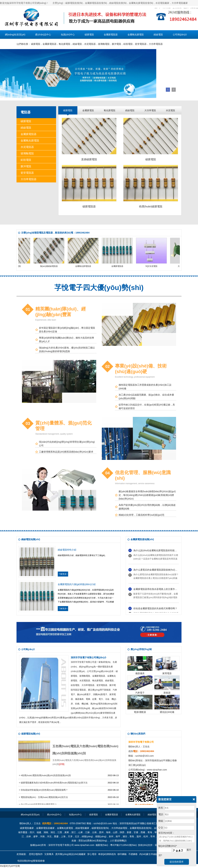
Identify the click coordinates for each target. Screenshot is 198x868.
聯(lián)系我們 (12, 43)
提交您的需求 (177, 862)
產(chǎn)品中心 (43, 35)
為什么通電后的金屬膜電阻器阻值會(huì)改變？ (158, 570)
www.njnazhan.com (157, 770)
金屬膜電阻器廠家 (45, 828)
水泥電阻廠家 (162, 3)
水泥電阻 (170, 110)
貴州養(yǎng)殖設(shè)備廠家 (70, 854)
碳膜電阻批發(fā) (74, 3)
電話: (161, 814)
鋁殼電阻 (128, 44)
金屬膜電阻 (88, 110)
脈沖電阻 (116, 44)
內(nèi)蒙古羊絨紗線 (150, 854)
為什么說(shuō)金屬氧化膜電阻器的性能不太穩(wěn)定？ (163, 551)
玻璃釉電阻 (104, 44)
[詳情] (62, 764)
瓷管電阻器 (141, 44)
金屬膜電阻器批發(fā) (141, 828)
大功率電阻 (150, 110)
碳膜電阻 (89, 35)
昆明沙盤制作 (36, 854)
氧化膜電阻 (65, 44)
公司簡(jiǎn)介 (180, 35)
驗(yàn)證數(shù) (168, 846)
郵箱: (161, 821)
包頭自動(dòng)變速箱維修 (31, 861)
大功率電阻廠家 (180, 3)
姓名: (161, 808)
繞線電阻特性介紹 (67, 550)
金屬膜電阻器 (111, 35)
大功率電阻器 (156, 44)
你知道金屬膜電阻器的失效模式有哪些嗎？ (155, 609)
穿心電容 (92, 854)
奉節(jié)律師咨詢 (107, 854)
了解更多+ (63, 574)
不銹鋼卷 (133, 854)
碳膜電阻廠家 (27, 828)
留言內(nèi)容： (166, 833)
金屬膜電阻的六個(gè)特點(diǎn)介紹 (77, 584)
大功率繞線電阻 (119, 828)
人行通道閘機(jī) (118, 841)
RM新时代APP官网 (10, 866)
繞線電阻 (158, 35)
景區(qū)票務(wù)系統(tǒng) (93, 841)
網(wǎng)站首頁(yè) (15, 35)
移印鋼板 (122, 854)
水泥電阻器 (90, 44)
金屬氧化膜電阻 (136, 35)
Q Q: (161, 828)
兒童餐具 (49, 854)
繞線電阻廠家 (82, 828)
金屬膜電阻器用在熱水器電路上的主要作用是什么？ (160, 590)
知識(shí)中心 (68, 35)
